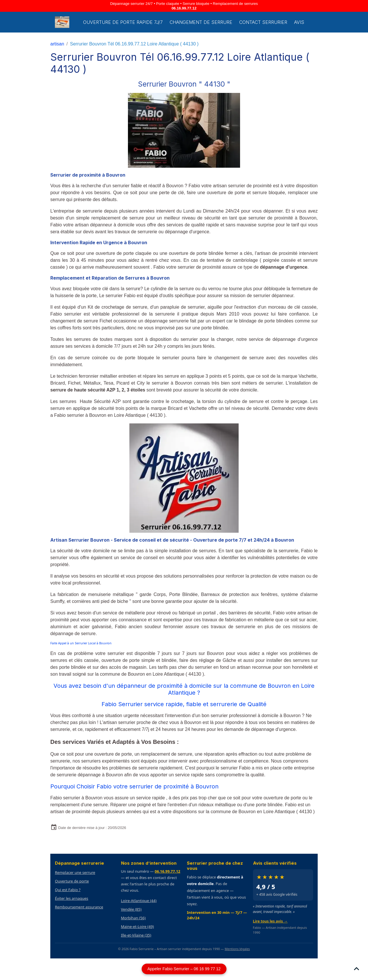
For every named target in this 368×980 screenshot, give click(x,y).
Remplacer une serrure (75, 872)
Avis (299, 22)
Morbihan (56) (133, 918)
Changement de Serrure (201, 22)
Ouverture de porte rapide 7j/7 (123, 22)
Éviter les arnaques (72, 898)
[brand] (63, 22)
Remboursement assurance (79, 907)
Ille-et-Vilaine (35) (136, 935)
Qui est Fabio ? (68, 890)
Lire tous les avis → (270, 921)
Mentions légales (237, 949)
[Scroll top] (356, 968)
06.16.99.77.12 (184, 8)
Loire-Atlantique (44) (139, 901)
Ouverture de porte (72, 881)
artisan (57, 44)
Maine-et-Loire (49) (138, 926)
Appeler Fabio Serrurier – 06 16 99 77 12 (184, 969)
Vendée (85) (131, 909)
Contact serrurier (263, 22)
